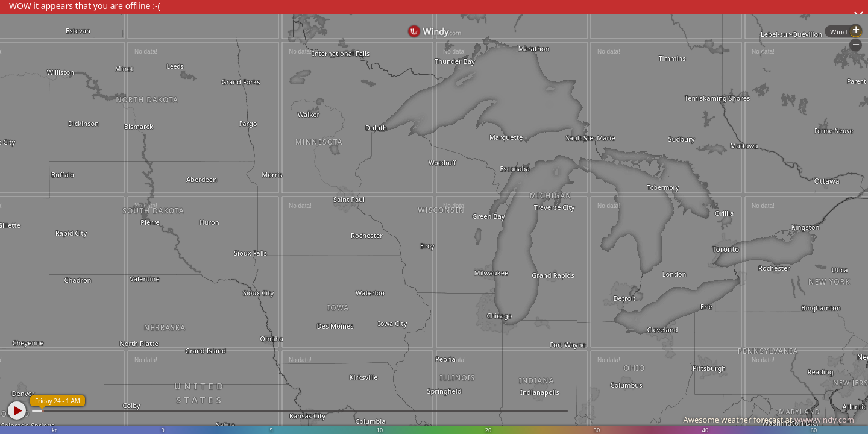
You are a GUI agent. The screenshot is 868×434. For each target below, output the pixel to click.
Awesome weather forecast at (769, 420)
